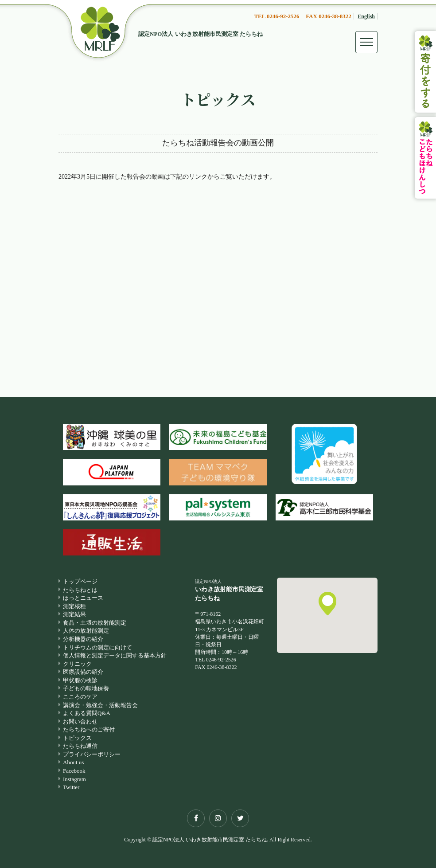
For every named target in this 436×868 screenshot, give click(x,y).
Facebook (74, 771)
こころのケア (80, 697)
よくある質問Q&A (87, 713)
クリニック (77, 664)
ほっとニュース (83, 598)
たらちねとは (80, 590)
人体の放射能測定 (86, 631)
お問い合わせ (80, 721)
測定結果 (74, 614)
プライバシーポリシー (92, 754)
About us (73, 762)
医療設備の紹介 (83, 672)
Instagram (74, 779)
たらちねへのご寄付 (89, 729)
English (366, 16)
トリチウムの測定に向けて (97, 647)
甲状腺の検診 (80, 680)
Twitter (71, 787)
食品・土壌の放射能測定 (95, 623)
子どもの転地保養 (86, 688)
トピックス (77, 738)
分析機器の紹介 (83, 639)
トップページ (80, 581)
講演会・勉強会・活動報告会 (100, 705)
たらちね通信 (80, 746)
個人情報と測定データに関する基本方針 (115, 655)
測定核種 (74, 606)
